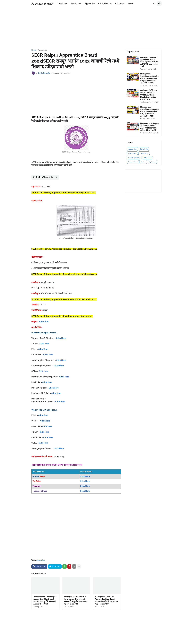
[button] (154, 4)
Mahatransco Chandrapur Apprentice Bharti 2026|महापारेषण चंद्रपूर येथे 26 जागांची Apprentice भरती (45, 600)
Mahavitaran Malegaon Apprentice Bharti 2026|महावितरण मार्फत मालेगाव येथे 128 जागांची (150, 127)
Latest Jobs (144, 153)
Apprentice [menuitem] (90, 4)
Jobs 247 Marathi (43, 4)
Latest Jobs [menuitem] (63, 4)
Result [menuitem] (131, 4)
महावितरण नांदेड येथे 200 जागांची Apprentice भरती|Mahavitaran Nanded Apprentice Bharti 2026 (149, 95)
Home (34, 50)
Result (143, 162)
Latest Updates (134, 158)
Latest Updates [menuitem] (105, 4)
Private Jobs (133, 162)
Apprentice (42, 50)
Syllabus (152, 162)
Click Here (44, 322)
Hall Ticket (132, 153)
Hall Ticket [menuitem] (120, 4)
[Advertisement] (96, 28)
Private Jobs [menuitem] (76, 4)
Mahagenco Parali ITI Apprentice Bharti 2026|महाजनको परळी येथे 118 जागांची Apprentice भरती (106, 600)
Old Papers (147, 158)
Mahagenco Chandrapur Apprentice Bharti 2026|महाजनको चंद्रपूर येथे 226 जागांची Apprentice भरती (76, 600)
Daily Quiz (144, 149)
